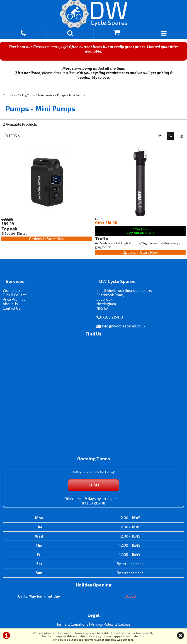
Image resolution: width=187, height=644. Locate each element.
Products (9, 95)
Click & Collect (14, 295)
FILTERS (13, 136)
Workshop (11, 290)
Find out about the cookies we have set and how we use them (93, 640)
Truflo (102, 238)
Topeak (9, 229)
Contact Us (12, 308)
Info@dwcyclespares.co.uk (124, 326)
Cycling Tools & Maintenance (36, 95)
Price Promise (14, 299)
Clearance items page (50, 47)
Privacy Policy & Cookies (111, 624)
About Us (10, 304)
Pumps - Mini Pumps (71, 95)
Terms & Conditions (72, 624)
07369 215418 (111, 317)
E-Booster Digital (14, 233)
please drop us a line (58, 73)
